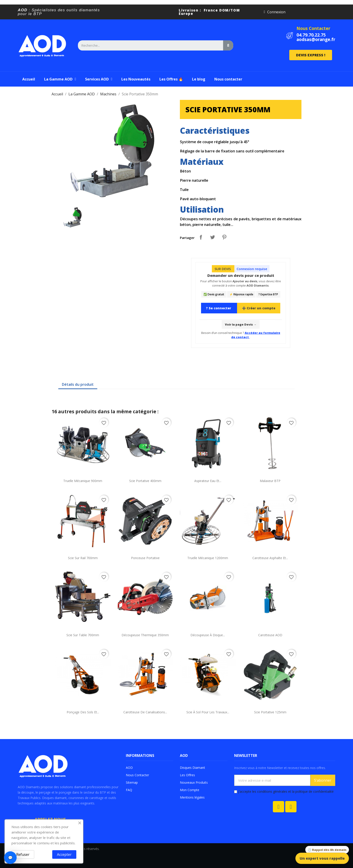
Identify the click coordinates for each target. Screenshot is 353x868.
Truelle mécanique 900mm (83, 481)
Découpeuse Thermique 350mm (145, 635)
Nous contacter (228, 79)
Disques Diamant (192, 768)
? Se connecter (219, 308)
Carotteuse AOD (270, 635)
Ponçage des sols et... (83, 712)
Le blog (199, 79)
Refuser (23, 854)
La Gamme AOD (60, 79)
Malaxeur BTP (270, 481)
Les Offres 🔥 (171, 79)
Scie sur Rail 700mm (83, 558)
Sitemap (132, 782)
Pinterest (224, 237)
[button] (311, 55)
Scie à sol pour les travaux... (208, 712)
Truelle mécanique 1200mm (208, 558)
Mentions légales (192, 797)
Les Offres (187, 775)
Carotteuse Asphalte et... (270, 558)
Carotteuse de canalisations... (145, 712)
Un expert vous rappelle (322, 858)
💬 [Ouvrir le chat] (10, 858)
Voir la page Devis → (241, 324)
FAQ (129, 790)
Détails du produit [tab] (78, 384)
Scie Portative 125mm (270, 712)
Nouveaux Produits (194, 782)
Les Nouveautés (136, 79)
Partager (201, 237)
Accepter (64, 854)
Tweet (213, 237)
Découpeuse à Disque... (208, 635)
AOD (129, 768)
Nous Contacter (313, 28)
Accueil (29, 79)
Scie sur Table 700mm (83, 635)
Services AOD (99, 79)
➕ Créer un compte (259, 308)
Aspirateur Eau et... (208, 481)
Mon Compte (190, 790)
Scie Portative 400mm (145, 481)
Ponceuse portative (145, 558)
